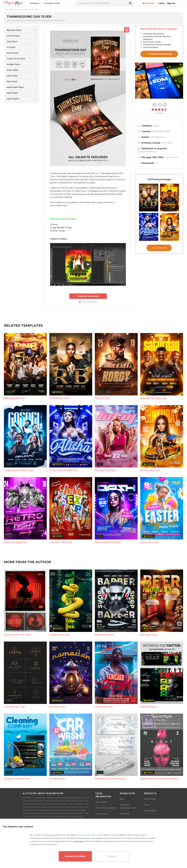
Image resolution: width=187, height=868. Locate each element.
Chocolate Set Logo (14, 707)
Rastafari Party (148, 707)
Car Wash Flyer (57, 779)
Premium (156, 3)
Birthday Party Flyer (105, 470)
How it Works (150, 799)
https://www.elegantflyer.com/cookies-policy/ (101, 841)
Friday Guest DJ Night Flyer (64, 470)
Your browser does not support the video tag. (159, 81)
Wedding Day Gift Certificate (110, 779)
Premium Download (88, 296)
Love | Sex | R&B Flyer (61, 542)
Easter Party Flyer (150, 542)
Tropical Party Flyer (59, 635)
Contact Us (125, 814)
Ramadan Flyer (57, 707)
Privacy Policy (102, 814)
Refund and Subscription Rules (128, 806)
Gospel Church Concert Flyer (19, 470)
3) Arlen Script (58, 231)
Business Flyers (14, 30)
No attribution (88, 302)
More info (167, 143)
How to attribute (147, 152)
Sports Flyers (13, 99)
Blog (122, 799)
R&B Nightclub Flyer (14, 398)
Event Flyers (13, 53)
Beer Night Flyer (149, 635)
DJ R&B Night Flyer (59, 398)
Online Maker (150, 811)
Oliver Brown (158, 137)
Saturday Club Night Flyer (154, 398)
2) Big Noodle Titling (61, 228)
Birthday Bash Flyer (150, 470)
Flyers (157, 126)
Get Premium (159, 248)
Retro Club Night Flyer (16, 542)
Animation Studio (52, 3)
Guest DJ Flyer (102, 398)
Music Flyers (13, 70)
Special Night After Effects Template (160, 779)
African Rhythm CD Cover (17, 635)
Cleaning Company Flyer (17, 779)
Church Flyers (13, 36)
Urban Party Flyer (104, 707)
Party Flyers (12, 76)
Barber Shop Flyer (104, 635)
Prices (147, 805)
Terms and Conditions (105, 808)
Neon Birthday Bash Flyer (108, 542)
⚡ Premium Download (159, 54)
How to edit (171, 157)
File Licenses (101, 802)
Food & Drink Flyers (16, 59)
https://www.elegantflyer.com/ (87, 835)
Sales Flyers (12, 93)
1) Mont (54, 224)
